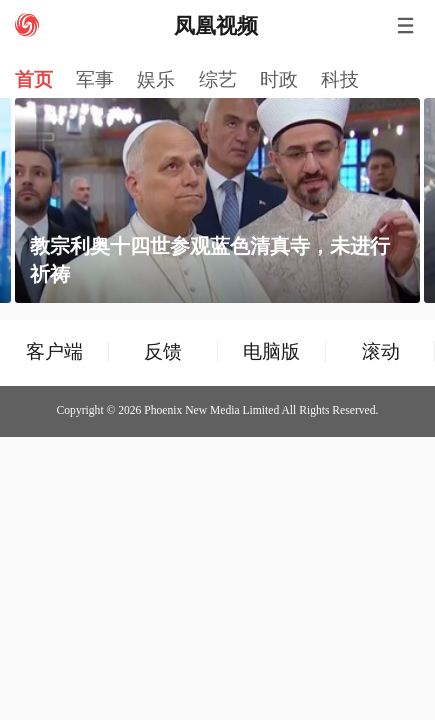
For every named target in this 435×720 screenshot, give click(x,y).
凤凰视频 (216, 26)
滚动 (381, 351)
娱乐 (156, 79)
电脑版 (271, 351)
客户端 (54, 351)
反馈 (163, 351)
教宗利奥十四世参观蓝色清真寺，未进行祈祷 (210, 260)
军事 (95, 79)
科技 (340, 79)
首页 (34, 79)
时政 (279, 79)
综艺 (218, 79)
